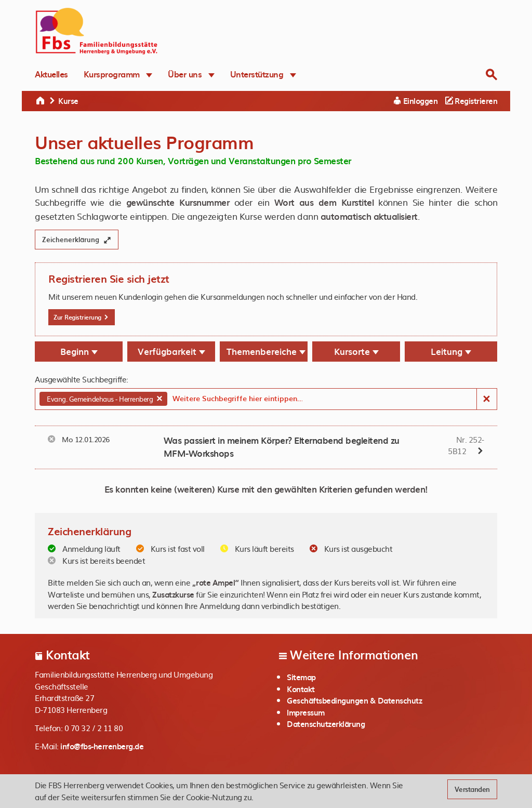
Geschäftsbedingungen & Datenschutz (354, 700)
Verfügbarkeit (171, 351)
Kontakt (301, 689)
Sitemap (301, 677)
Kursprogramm (118, 74)
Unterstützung (263, 74)
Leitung (451, 351)
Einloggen (416, 101)
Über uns (191, 74)
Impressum (306, 712)
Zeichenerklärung (76, 239)
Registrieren (471, 101)
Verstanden (472, 789)
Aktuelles (51, 74)
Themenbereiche (266, 351)
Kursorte (356, 351)
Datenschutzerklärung (326, 724)
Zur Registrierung (81, 317)
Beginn (79, 351)
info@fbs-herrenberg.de (102, 746)
